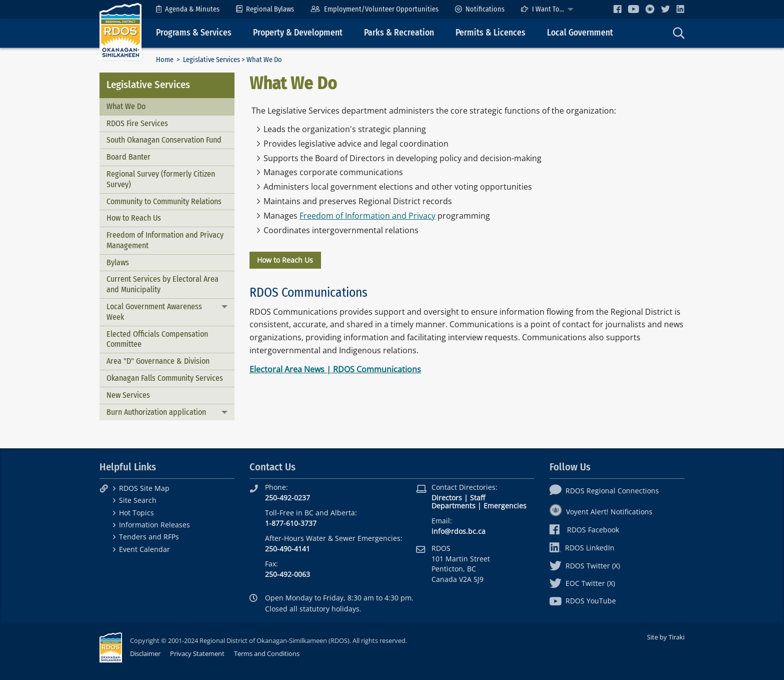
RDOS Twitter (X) (585, 566)
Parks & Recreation (399, 33)
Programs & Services (194, 33)
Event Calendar (144, 549)
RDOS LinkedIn (582, 548)
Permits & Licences (490, 33)
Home (165, 60)
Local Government (580, 33)
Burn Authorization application (156, 412)
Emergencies (505, 506)
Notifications (480, 9)
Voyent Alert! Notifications (601, 512)
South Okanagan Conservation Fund (164, 140)
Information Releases (154, 525)
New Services (128, 395)
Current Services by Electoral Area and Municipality (162, 284)
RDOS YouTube (583, 601)
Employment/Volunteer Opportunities (374, 9)
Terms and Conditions (267, 653)
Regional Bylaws (265, 9)
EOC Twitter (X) (582, 583)
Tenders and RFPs (149, 537)
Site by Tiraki (666, 637)
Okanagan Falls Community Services (165, 378)
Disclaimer (145, 653)
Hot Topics (136, 513)
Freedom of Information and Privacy (367, 216)
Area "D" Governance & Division (158, 361)
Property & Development (298, 33)
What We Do (126, 106)
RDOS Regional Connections (604, 491)
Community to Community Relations (164, 201)
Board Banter (128, 157)
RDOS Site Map (144, 488)
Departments (453, 506)
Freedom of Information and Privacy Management (165, 240)
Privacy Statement (197, 653)
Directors (447, 498)
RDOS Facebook (584, 530)
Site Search (138, 500)
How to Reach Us (134, 218)
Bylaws (118, 262)
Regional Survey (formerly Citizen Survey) (161, 179)
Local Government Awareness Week (154, 312)
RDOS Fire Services (137, 123)
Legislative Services (211, 60)
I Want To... (542, 9)
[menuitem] (188, 9)
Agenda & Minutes (188, 9)
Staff (477, 498)
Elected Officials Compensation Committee (157, 339)
